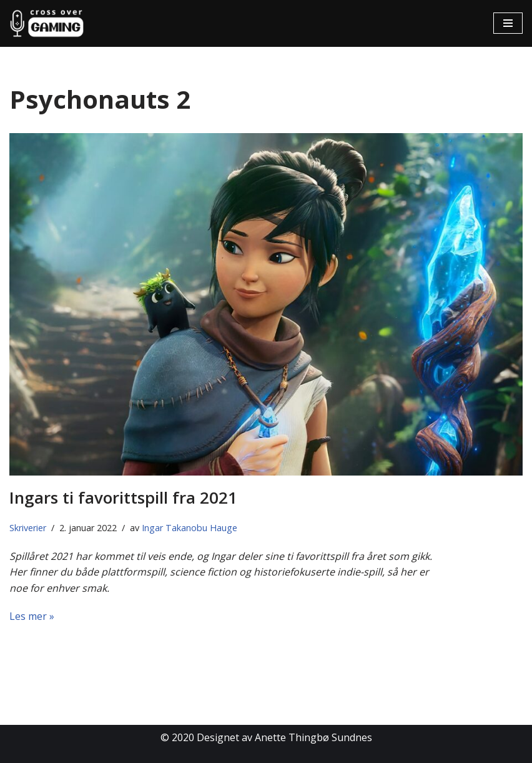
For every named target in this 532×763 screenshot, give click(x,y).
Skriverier (28, 528)
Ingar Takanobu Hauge (190, 528)
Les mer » (32, 616)
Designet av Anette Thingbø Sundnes (284, 737)
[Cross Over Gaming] (47, 23)
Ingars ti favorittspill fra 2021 (123, 497)
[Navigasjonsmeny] (508, 23)
